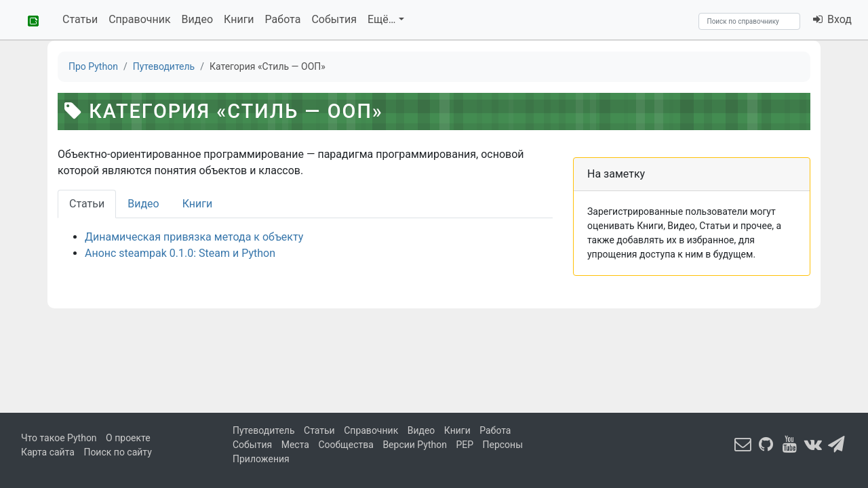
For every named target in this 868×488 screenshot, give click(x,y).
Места (295, 445)
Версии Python (415, 445)
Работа (283, 19)
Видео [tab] (143, 204)
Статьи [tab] (87, 204)
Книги (239, 19)
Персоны (503, 445)
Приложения (261, 459)
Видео (197, 19)
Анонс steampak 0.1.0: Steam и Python (180, 253)
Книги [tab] (198, 204)
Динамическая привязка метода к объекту (194, 237)
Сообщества (346, 445)
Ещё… (382, 19)
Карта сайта (48, 452)
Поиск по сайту (117, 452)
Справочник (139, 19)
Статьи (80, 19)
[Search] (749, 21)
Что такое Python (59, 438)
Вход (832, 19)
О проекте (128, 438)
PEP (465, 445)
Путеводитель (264, 430)
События (334, 19)
